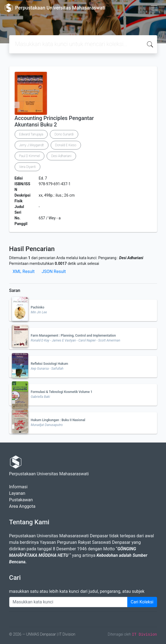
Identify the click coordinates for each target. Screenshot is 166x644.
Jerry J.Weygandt (32, 145)
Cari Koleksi (142, 602)
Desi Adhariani (61, 156)
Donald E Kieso (66, 145)
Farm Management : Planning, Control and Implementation (73, 336)
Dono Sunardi (64, 134)
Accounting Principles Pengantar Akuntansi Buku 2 (54, 121)
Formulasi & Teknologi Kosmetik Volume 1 (62, 392)
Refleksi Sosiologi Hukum (50, 364)
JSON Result (54, 271)
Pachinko (38, 307)
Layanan (17, 493)
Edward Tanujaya (31, 134)
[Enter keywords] (68, 602)
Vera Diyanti (28, 167)
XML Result (24, 271)
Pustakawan (21, 500)
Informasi (18, 487)
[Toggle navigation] (154, 8)
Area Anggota (22, 506)
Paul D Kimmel (30, 156)
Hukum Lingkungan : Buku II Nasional (58, 420)
